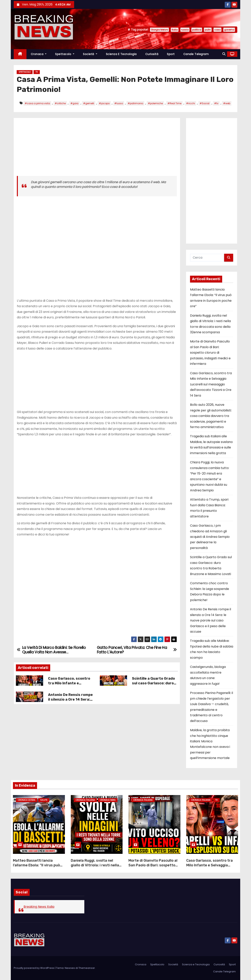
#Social (205, 103)
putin (208, 30)
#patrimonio (135, 103)
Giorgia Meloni (159, 30)
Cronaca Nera (108, 800)
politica (197, 30)
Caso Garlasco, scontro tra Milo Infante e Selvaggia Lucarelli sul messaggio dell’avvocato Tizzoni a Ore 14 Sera (211, 384)
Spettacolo (65, 54)
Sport (171, 54)
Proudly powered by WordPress (34, 968)
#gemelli (89, 103)
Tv (37, 72)
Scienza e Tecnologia (121, 54)
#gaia (74, 103)
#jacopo (104, 103)
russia (185, 30)
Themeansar (87, 968)
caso (217, 30)
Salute (44, 800)
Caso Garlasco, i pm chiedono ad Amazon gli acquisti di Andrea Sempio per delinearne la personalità (210, 537)
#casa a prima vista (37, 103)
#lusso (119, 103)
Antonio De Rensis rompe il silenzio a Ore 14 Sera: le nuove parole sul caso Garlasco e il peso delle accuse (211, 620)
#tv (216, 103)
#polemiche (155, 103)
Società (90, 54)
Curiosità (152, 54)
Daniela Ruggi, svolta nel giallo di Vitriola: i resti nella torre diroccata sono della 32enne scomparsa (95, 868)
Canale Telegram (196, 54)
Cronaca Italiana (85, 800)
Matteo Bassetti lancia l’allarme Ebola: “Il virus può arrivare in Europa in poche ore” (36, 868)
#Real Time (174, 103)
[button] (224, 54)
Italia (175, 30)
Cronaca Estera (27, 800)
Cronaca (39, 54)
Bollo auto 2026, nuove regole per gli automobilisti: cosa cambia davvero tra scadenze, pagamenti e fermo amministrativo (211, 416)
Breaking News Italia (39, 907)
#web (227, 103)
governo (229, 30)
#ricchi (191, 103)
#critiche (60, 103)
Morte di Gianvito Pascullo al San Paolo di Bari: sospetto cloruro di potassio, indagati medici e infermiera (210, 353)
